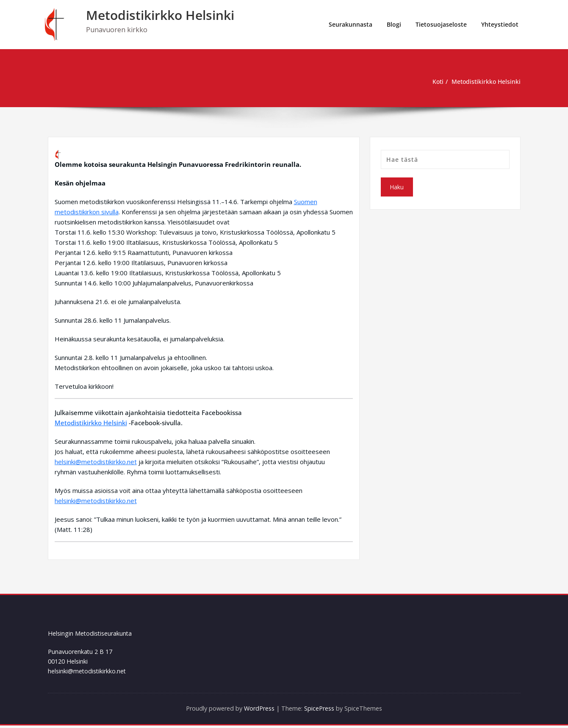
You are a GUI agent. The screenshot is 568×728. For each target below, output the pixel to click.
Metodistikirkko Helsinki (160, 15)
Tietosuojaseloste (441, 24)
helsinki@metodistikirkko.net (96, 462)
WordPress (258, 711)
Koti (434, 82)
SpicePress (322, 711)
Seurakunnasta (350, 24)
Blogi (394, 24)
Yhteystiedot (500, 24)
